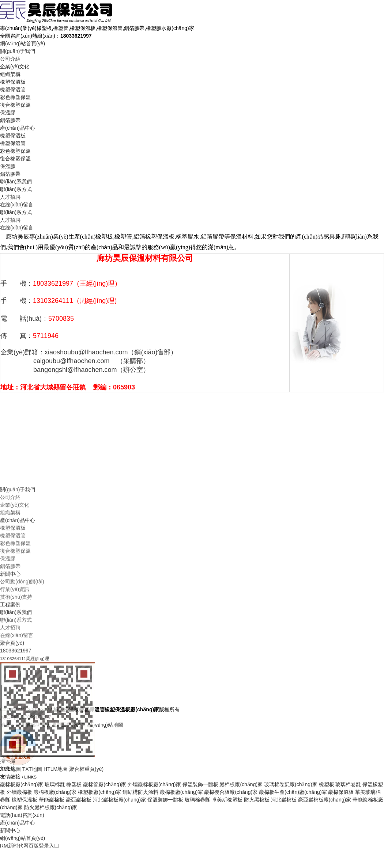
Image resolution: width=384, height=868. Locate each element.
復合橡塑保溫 (15, 105)
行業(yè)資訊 (15, 662)
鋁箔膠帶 (10, 120)
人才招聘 (10, 197)
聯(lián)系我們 (16, 182)
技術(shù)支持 (16, 670)
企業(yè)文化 (15, 66)
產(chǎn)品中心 (18, 128)
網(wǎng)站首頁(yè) (22, 43)
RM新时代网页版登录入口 (30, 846)
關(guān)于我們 (18, 51)
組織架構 (10, 74)
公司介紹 (10, 59)
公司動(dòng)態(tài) (22, 654)
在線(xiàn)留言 (17, 205)
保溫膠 (8, 113)
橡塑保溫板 (13, 82)
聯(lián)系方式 (16, 189)
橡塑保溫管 (13, 90)
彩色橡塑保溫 (15, 97)
